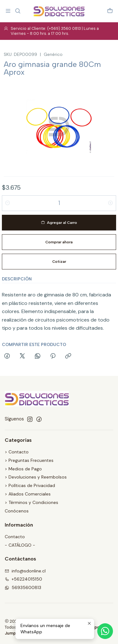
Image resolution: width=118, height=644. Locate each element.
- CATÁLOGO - (20, 545)
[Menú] (8, 11)
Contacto (15, 537)
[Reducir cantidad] (8, 203)
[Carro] (110, 11)
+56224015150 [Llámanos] (23, 579)
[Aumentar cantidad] (110, 203)
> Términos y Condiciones (31, 502)
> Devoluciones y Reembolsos (36, 477)
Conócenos (17, 511)
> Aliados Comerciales (28, 494)
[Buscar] (17, 11)
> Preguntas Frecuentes (29, 460)
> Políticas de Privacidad (30, 485)
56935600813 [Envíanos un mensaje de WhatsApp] (23, 587)
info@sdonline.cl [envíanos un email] (25, 571)
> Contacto (17, 452)
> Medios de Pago (23, 469)
